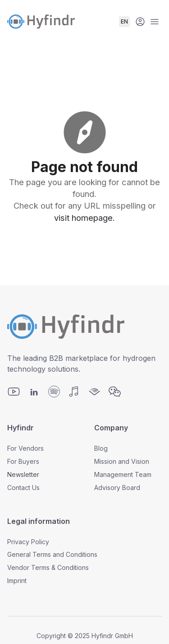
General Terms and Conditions (52, 554)
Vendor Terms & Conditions (48, 567)
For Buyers (23, 461)
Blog (101, 448)
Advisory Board (117, 488)
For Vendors (25, 448)
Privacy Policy (28, 542)
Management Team (123, 474)
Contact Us (23, 488)
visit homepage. (84, 218)
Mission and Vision (122, 461)
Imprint (17, 581)
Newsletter (23, 474)
